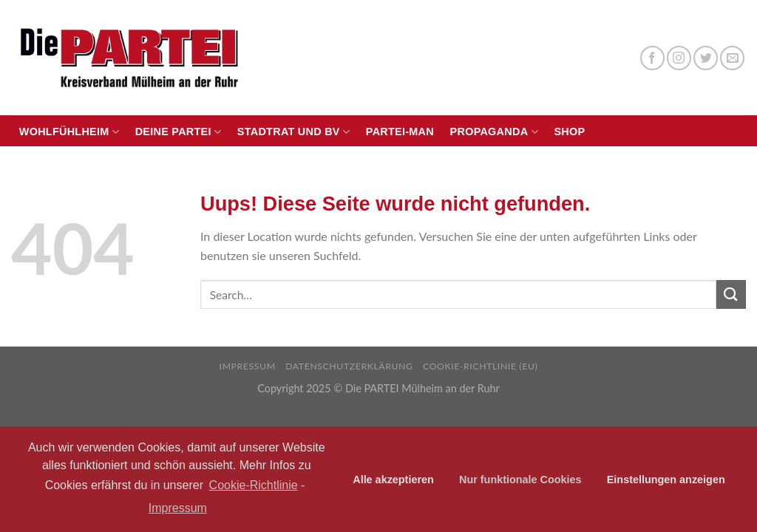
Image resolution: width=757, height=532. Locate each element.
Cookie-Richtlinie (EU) (480, 366)
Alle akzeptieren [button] (393, 480)
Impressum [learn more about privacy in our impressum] (178, 508)
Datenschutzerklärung (349, 366)
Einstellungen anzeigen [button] (666, 480)
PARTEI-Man (400, 132)
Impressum (248, 366)
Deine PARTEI (179, 132)
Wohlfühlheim (69, 132)
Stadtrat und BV (293, 132)
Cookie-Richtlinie (254, 485)
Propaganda (494, 132)
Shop (569, 132)
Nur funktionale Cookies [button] (520, 480)
